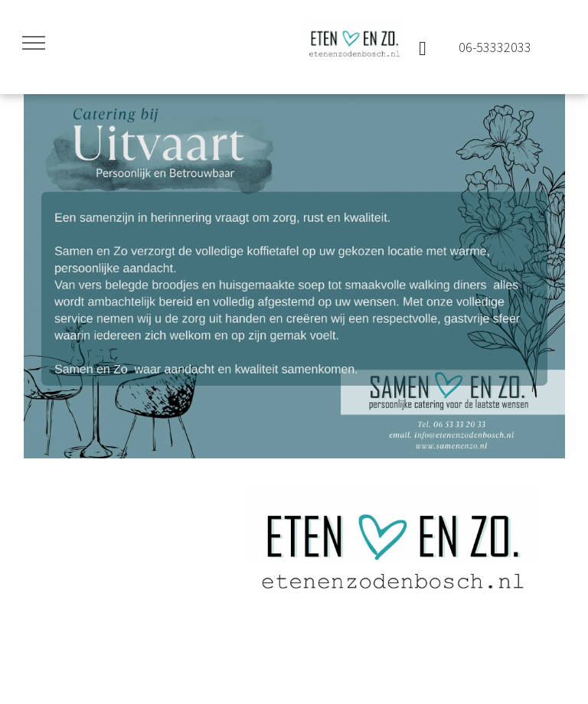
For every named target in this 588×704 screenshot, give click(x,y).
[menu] (34, 43)
